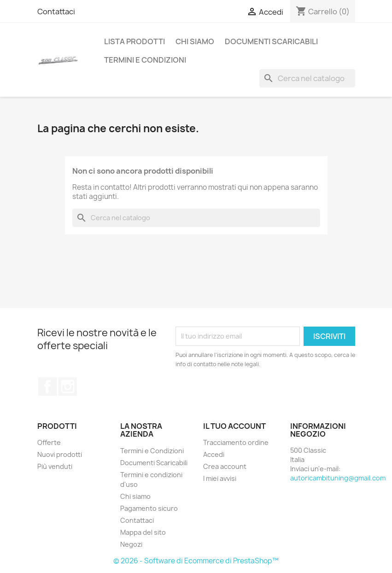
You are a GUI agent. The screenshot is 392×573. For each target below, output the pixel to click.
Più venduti (55, 466)
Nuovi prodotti (60, 454)
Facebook (47, 386)
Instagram (68, 386)
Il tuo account (234, 426)
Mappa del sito (143, 532)
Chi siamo (195, 41)
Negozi (131, 544)
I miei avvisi (220, 478)
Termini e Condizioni (145, 60)
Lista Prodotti (135, 41)
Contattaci (56, 12)
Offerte (49, 442)
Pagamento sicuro (149, 508)
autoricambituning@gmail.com (338, 478)
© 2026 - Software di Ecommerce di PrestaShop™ (196, 561)
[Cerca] (307, 78)
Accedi (214, 454)
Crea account (225, 466)
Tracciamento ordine (236, 442)
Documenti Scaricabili (271, 41)
